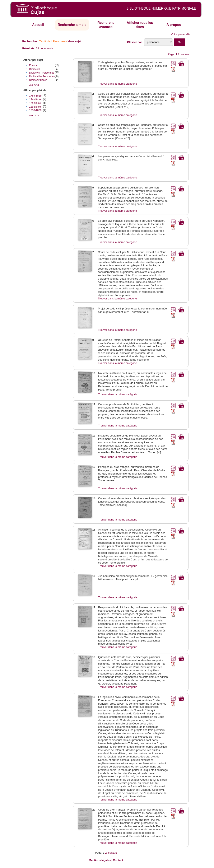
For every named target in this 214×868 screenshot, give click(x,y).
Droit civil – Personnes (42, 76)
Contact (118, 860)
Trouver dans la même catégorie (118, 84)
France (33, 65)
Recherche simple (72, 25)
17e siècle (35, 103)
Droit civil (34, 69)
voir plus (34, 85)
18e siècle (35, 107)
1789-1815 (35, 96)
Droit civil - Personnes (42, 73)
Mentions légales (100, 860)
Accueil (38, 25)
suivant (185, 54)
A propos (174, 25)
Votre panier (178, 34)
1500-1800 (35, 110)
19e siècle (35, 99)
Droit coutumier (38, 80)
